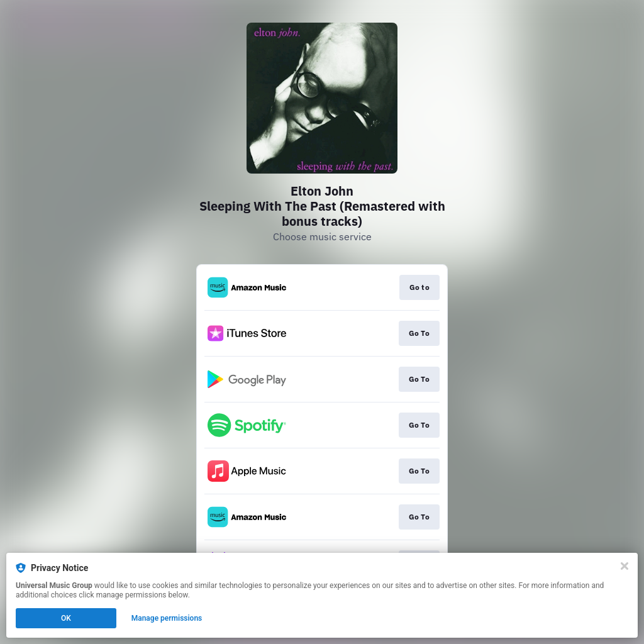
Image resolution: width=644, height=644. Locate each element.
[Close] (625, 566)
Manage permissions (167, 618)
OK (66, 618)
